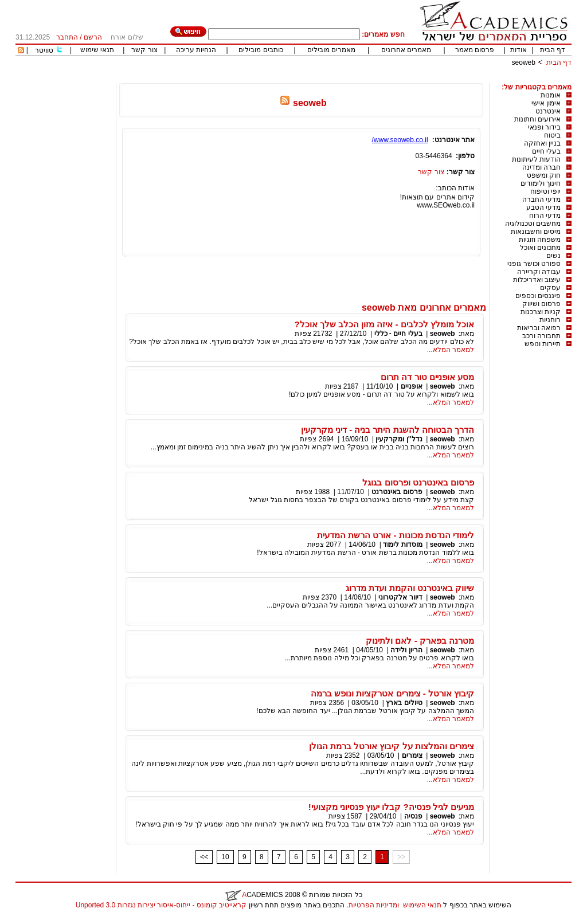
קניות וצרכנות (541, 312)
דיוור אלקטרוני (400, 597)
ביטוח (552, 135)
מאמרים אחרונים (406, 50)
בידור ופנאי (544, 127)
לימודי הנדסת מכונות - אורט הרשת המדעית (396, 535)
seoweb (524, 62)
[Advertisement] (363, 79)
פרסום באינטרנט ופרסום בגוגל (418, 482)
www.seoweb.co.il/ (400, 140)
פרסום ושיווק (541, 304)
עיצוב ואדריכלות (537, 280)
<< (204, 857)
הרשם (93, 37)
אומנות (551, 95)
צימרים (412, 755)
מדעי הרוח (545, 216)
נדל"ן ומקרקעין (399, 439)
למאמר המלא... (451, 350)
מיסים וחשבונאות (536, 232)
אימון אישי (546, 103)
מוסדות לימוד (402, 545)
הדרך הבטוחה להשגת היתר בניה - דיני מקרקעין (388, 430)
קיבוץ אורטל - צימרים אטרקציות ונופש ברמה (392, 693)
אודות (518, 50)
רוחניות (550, 320)
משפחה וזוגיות (540, 240)
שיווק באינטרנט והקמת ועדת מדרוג (410, 588)
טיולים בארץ (404, 703)
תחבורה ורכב (541, 336)
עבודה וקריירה (539, 272)
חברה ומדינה (541, 167)
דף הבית (553, 50)
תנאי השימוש (422, 905)
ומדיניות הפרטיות (374, 905)
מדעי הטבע (543, 207)
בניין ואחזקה (542, 143)
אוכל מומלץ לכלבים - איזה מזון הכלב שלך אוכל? (385, 324)
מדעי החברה (541, 199)
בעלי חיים (546, 151)
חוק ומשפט (544, 175)
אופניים (412, 386)
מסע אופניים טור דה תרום (427, 377)
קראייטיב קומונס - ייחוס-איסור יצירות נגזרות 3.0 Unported (161, 905)
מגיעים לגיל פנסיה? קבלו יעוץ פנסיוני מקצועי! (391, 807)
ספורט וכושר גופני (534, 264)
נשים (553, 256)
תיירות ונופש (543, 344)
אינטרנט (548, 111)
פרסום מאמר (475, 50)
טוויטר (44, 50)
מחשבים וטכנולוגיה (533, 224)
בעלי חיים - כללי (398, 334)
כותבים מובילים (261, 50)
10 (225, 857)
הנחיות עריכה (196, 50)
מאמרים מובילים (331, 50)
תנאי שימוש (97, 50)
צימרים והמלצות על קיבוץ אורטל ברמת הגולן (392, 746)
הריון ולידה (406, 650)
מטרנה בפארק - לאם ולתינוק (420, 641)
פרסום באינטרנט (397, 492)
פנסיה (413, 816)
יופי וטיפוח (545, 191)
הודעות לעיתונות (536, 159)
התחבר (67, 37)
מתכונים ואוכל (540, 248)
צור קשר (144, 50)
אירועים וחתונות (537, 119)
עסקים (550, 288)
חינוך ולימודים (541, 183)
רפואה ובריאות (539, 328)
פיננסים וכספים (538, 296)
